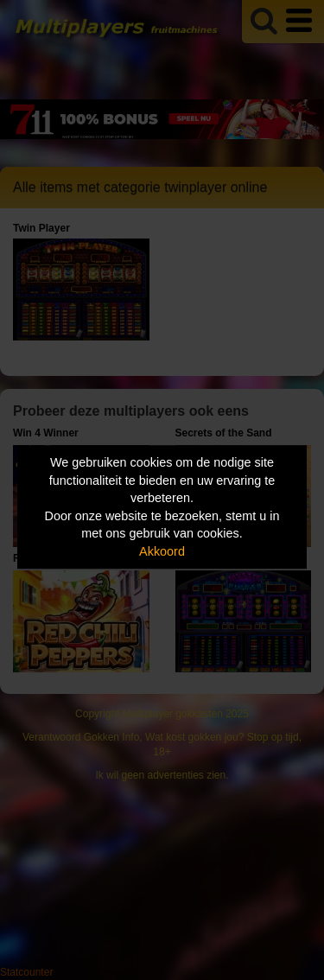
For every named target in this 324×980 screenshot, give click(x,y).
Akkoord (162, 551)
